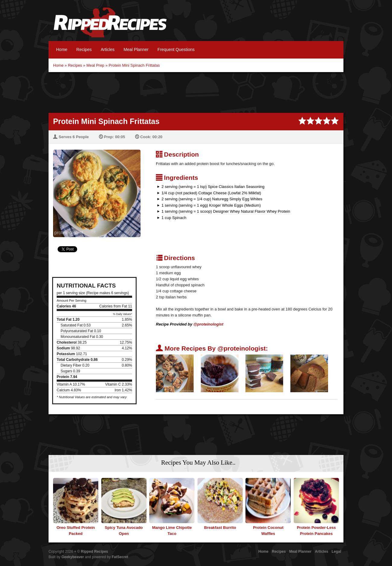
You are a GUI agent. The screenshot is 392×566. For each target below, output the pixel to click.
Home (62, 49)
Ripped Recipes (110, 26)
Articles (108, 49)
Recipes (84, 49)
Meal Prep (95, 65)
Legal (336, 552)
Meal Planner (136, 49)
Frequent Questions (176, 49)
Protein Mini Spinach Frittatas (134, 65)
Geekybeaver (73, 557)
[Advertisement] (196, 92)
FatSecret (120, 557)
